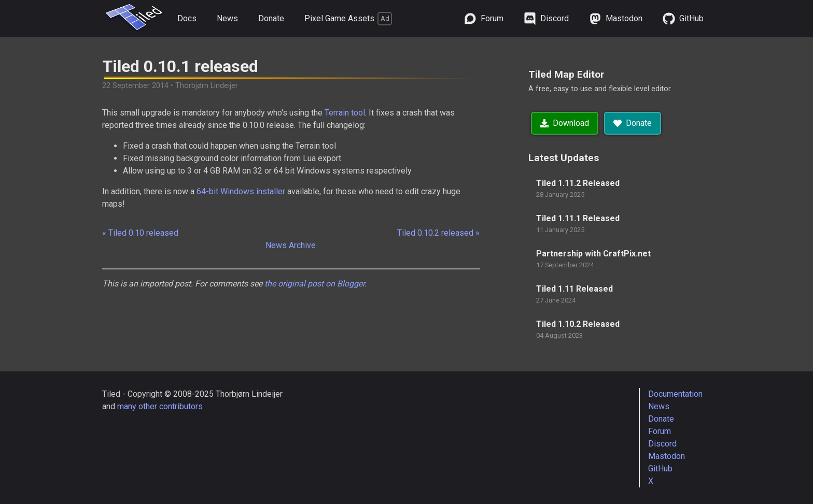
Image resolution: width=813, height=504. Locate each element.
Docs (187, 18)
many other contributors (160, 406)
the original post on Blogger (314, 284)
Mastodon (667, 456)
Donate (271, 18)
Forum (660, 431)
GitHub (660, 469)
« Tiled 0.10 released (140, 233)
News (227, 18)
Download (565, 123)
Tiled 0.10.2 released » (438, 233)
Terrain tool (345, 113)
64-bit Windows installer (241, 191)
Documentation (675, 394)
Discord (662, 444)
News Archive (291, 245)
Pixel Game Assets (348, 19)
